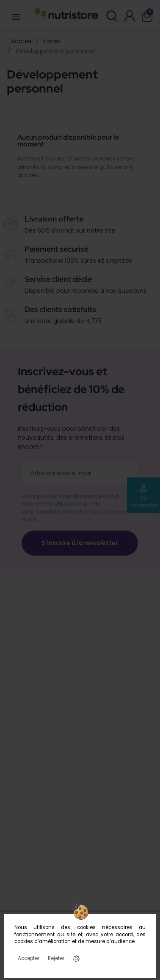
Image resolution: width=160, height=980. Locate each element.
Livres (52, 41)
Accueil (22, 41)
